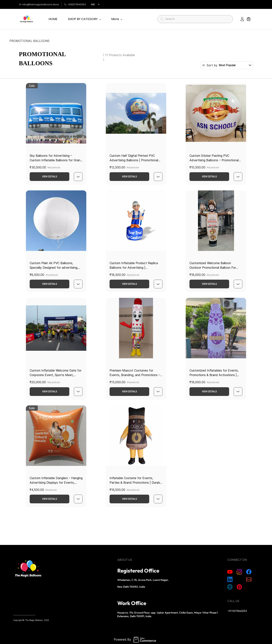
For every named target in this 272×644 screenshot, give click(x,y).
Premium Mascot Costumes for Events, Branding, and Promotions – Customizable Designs (135, 375)
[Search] (197, 19)
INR (93, 4)
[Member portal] (242, 19)
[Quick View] (78, 177)
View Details (49, 177)
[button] (249, 19)
